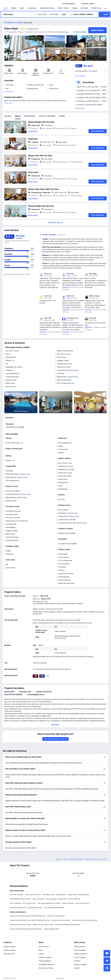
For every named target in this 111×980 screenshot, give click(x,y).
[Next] (106, 402)
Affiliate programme (81, 954)
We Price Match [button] (81, 32)
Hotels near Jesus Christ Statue (43, 925)
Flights (14, 8)
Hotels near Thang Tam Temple (20, 925)
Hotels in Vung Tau (90, 859)
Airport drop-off (62, 370)
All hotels (77, 961)
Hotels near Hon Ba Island (56, 916)
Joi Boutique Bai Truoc (35, 908)
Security (77, 968)
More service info (9, 954)
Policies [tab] (62, 116)
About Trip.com (44, 947)
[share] (107, 961)
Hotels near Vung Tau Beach (61, 920)
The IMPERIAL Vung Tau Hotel (20, 899)
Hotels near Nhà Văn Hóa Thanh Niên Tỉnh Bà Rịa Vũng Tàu (30, 920)
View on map (80, 108)
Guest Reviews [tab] (30, 116)
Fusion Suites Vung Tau (33, 895)
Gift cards (84, 8)
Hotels (66, 859)
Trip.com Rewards (80, 950)
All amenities (9, 92)
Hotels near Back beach (52, 929)
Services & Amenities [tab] (47, 116)
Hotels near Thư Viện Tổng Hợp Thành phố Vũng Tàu (28, 916)
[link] (68, 4)
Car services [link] (32, 8)
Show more (8, 103)
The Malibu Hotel (48, 895)
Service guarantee (9, 950)
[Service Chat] (107, 968)
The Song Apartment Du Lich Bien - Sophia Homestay (56, 903)
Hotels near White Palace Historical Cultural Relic (26, 929)
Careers (41, 954)
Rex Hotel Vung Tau (82, 903)
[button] (78, 4)
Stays (6, 8)
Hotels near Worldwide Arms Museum (68, 925)
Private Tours (96, 8)
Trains (22, 8)
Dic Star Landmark (74, 899)
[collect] (107, 953)
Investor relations (80, 947)
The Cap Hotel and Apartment (54, 908)
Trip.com (59, 859)
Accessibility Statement (46, 965)
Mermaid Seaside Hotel (18, 908)
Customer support (9, 947)
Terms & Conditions (45, 957)
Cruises (74, 8)
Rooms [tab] (18, 116)
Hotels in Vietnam (76, 859)
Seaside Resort (61, 895)
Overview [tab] (8, 116)
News (41, 950)
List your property (80, 957)
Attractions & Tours (47, 8)
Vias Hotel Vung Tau (17, 895)
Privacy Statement (45, 961)
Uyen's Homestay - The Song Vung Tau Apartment (49, 899)
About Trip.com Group (46, 968)
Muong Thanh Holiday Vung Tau (78, 895)
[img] (24, 48)
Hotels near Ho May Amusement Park (85, 920)
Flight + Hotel (63, 8)
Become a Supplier (80, 965)
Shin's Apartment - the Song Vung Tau (23, 903)
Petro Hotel (11, 29)
